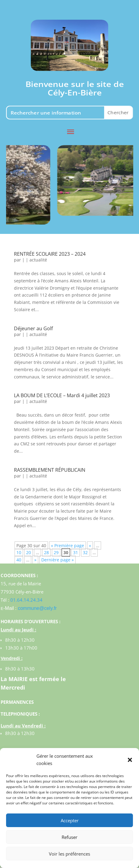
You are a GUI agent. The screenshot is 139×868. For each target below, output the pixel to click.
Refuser (69, 837)
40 (19, 560)
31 (76, 552)
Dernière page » (58, 560)
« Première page (68, 545)
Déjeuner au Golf (33, 328)
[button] (130, 760)
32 (85, 552)
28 (46, 552)
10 (19, 552)
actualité (38, 260)
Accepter (70, 820)
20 (29, 552)
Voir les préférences (69, 854)
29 (56, 552)
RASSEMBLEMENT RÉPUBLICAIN (50, 470)
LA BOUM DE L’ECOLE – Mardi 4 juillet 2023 (62, 395)
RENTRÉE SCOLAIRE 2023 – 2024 (50, 254)
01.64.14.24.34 (26, 600)
